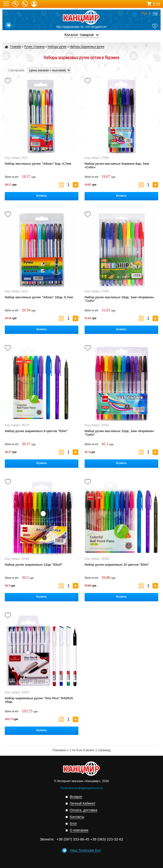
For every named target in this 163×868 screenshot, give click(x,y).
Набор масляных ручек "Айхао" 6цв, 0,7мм (38, 164)
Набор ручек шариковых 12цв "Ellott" (34, 565)
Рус (144, 13)
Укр (155, 13)
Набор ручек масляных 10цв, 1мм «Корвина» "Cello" (119, 299)
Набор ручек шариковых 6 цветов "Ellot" (36, 431)
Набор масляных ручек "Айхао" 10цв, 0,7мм (39, 297)
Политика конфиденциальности (81, 788)
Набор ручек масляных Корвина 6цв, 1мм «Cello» (117, 165)
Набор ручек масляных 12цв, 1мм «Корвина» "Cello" (119, 433)
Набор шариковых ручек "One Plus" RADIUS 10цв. (39, 700)
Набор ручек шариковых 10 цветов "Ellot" (117, 565)
